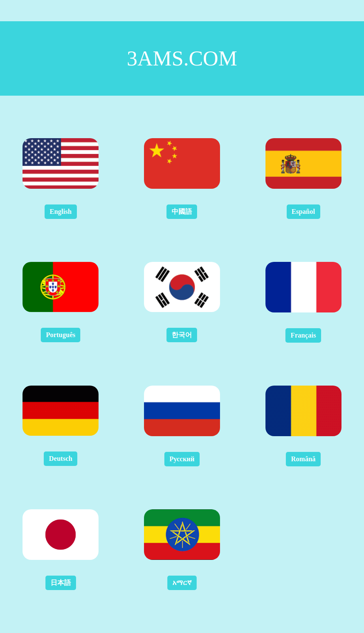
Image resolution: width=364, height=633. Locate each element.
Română (303, 459)
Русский (182, 459)
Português (61, 335)
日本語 (61, 583)
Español (303, 211)
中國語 (182, 211)
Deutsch (61, 458)
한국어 (182, 335)
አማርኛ (182, 583)
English (61, 211)
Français (303, 335)
